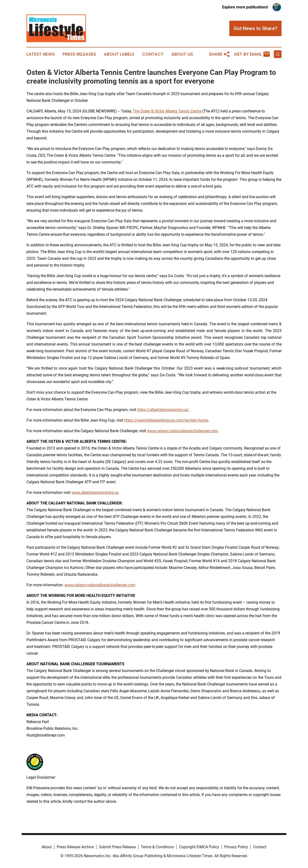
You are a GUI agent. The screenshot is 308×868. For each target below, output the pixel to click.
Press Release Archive (75, 847)
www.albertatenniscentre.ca (95, 493)
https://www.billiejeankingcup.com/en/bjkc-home (166, 420)
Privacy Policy (236, 847)
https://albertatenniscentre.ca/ (163, 410)
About (47, 847)
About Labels (119, 54)
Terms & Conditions (157, 847)
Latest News (41, 54)
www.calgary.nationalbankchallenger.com (182, 431)
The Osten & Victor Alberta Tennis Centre (167, 111)
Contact (153, 54)
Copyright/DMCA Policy (199, 847)
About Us (182, 54)
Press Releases (79, 54)
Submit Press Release (117, 847)
